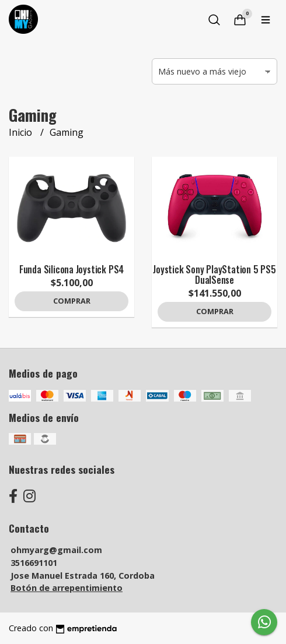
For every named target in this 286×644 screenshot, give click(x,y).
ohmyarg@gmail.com (56, 550)
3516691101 (34, 563)
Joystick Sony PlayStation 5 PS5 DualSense (214, 275)
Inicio (22, 132)
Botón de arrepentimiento (67, 588)
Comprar (72, 301)
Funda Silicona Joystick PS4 (71, 269)
